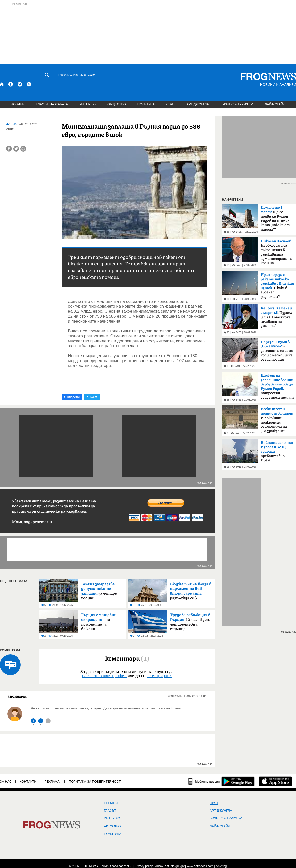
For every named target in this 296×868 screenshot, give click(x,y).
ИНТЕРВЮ (88, 104)
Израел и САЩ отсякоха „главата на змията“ (276, 317)
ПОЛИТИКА (146, 104)
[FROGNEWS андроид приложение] (238, 781)
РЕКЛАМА (52, 781)
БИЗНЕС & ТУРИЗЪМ (237, 104)
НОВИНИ (18, 104)
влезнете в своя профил (104, 676)
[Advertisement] (148, 33)
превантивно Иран (277, 451)
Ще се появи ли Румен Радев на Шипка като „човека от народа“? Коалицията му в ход (276, 220)
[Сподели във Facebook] (9, 149)
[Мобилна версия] (204, 781)
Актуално (112, 826)
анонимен (17, 696)
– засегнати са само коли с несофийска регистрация (277, 351)
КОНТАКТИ (28, 781)
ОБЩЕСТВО (117, 104)
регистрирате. (159, 676)
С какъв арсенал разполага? (277, 286)
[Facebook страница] (11, 84)
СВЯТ (171, 104)
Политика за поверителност (95, 781)
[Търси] (48, 75)
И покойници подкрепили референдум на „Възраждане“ (277, 420)
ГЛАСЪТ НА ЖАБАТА (52, 104)
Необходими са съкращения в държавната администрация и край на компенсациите (277, 254)
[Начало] (2, 84)
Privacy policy (144, 866)
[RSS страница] (29, 84)
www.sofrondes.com (200, 866)
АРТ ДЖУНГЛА (198, 104)
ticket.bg (221, 866)
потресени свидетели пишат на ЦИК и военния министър (277, 388)
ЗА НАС (6, 781)
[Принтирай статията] (23, 149)
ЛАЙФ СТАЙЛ (275, 104)
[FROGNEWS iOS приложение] (275, 781)
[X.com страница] (20, 84)
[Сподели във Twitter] (16, 149)
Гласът (110, 811)
